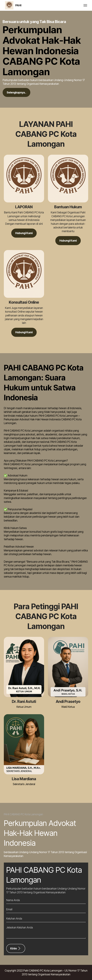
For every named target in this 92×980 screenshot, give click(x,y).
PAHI (18, 5)
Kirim (16, 948)
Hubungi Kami (24, 233)
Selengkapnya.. (16, 92)
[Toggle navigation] (85, 5)
